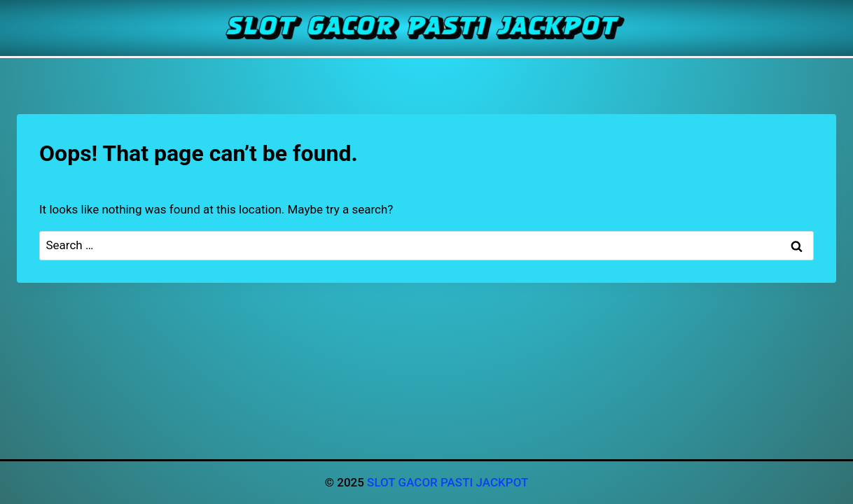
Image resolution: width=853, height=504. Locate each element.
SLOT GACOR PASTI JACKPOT (448, 482)
